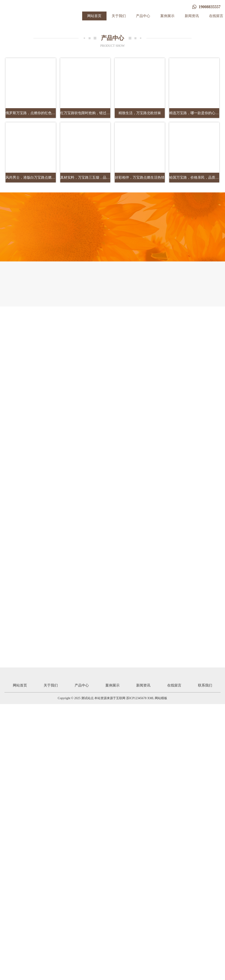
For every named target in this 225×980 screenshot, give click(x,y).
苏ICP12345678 (136, 698)
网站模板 (161, 698)
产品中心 (143, 16)
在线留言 (174, 685)
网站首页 (94, 16)
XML (151, 698)
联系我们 (205, 685)
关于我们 (119, 16)
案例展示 (167, 16)
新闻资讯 (192, 16)
